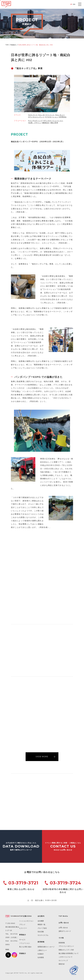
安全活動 (41, 932)
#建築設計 (46, 123)
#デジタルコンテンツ (36, 117)
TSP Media (63, 916)
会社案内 (41, 916)
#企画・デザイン (35, 123)
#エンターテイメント (46, 115)
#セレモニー (60, 115)
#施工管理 (54, 123)
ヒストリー (23, 928)
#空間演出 (63, 117)
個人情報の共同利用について (69, 953)
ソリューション (25, 943)
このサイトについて (66, 957)
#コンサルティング (35, 121)
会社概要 (41, 921)
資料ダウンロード (65, 931)
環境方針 (62, 964)
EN (74, 4)
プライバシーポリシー (66, 946)
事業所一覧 (41, 925)
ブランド (22, 925)
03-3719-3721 (23, 883)
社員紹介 (41, 954)
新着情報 (62, 943)
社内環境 (41, 957)
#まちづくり (33, 115)
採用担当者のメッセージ (46, 947)
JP (71, 4)
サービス (22, 940)
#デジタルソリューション (53, 121)
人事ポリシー (42, 950)
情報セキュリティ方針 (66, 950)
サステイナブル (43, 935)
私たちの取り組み (25, 947)
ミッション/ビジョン (26, 921)
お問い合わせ (63, 928)
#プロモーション (52, 117)
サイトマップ (63, 961)
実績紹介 (13, 45)
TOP (7, 45)
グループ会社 (42, 928)
